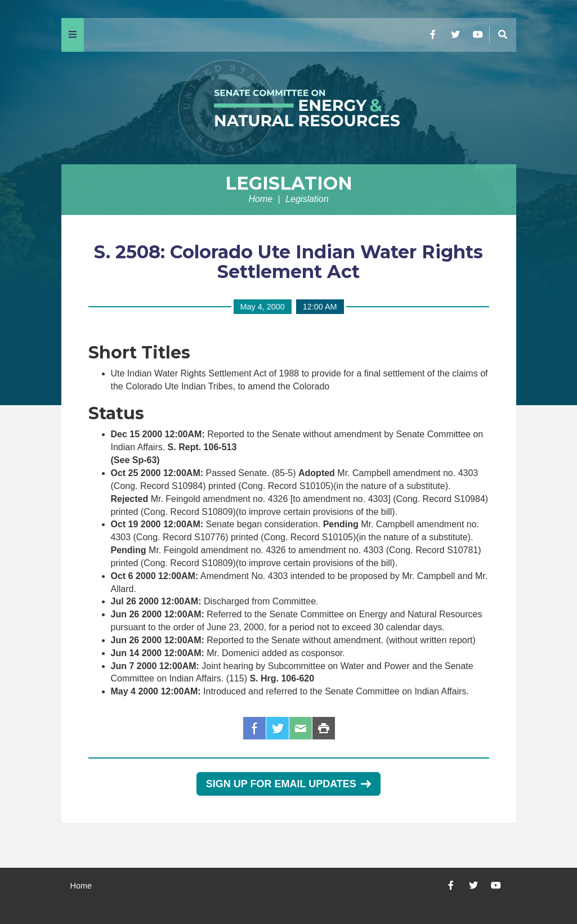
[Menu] (73, 35)
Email (301, 728)
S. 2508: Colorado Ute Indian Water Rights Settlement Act (288, 262)
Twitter (278, 728)
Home (260, 199)
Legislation (289, 183)
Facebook (254, 728)
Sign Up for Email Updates (288, 784)
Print (324, 728)
